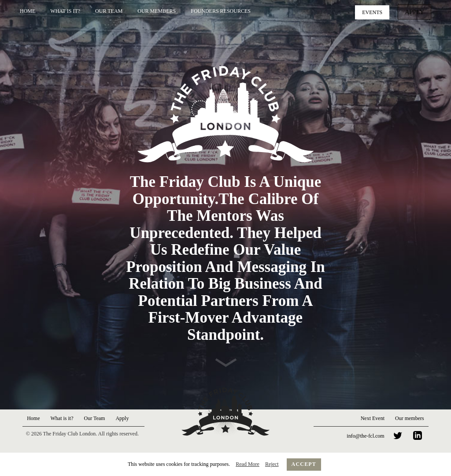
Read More (248, 464)
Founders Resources (221, 11)
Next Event (373, 418)
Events (375, 11)
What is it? (65, 11)
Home (28, 11)
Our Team (109, 11)
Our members (410, 418)
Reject (272, 464)
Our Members (157, 11)
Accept (304, 464)
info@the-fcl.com (365, 436)
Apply (416, 11)
